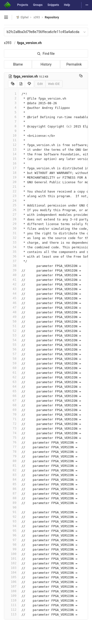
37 (12, 261)
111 (12, 605)
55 (12, 345)
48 (12, 312)
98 (12, 545)
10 (12, 135)
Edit (40, 84)
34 (12, 247)
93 (12, 521)
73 (12, 428)
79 (12, 456)
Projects (23, 5)
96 (12, 535)
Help (67, 5)
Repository (52, 17)
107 (12, 586)
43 (12, 289)
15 (12, 159)
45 (12, 298)
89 (12, 503)
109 (12, 596)
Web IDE (54, 84)
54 (12, 340)
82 (12, 470)
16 (12, 163)
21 (12, 187)
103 (12, 568)
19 (12, 177)
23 (12, 196)
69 (12, 410)
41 (12, 280)
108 (12, 591)
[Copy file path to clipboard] (81, 76)
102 (12, 563)
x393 (8, 43)
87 (12, 493)
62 (12, 377)
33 (12, 242)
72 (12, 424)
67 (12, 400)
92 (12, 517)
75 (12, 438)
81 (12, 466)
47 (12, 307)
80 (12, 461)
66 (12, 396)
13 (12, 149)
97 (12, 540)
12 (12, 145)
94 (12, 526)
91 (12, 512)
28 (12, 219)
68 (12, 405)
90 (12, 507)
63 (12, 382)
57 (12, 354)
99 (12, 549)
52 (12, 331)
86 (12, 489)
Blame (18, 64)
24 (12, 201)
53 (12, 335)
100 (12, 554)
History (46, 64)
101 (12, 558)
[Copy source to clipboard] (13, 84)
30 (12, 228)
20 (12, 182)
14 (12, 154)
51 (12, 326)
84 (12, 479)
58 (12, 359)
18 (12, 173)
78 (12, 452)
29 (12, 224)
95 (12, 531)
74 (12, 433)
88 (12, 498)
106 (12, 582)
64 (12, 386)
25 (12, 205)
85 (12, 484)
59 (12, 363)
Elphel (22, 17)
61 (12, 373)
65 (12, 391)
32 (12, 238)
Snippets (53, 5)
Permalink (74, 64)
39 (12, 270)
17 (12, 168)
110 (12, 600)
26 (12, 210)
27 (12, 214)
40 (12, 275)
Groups (38, 5)
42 (12, 284)
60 (12, 368)
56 (12, 349)
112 (12, 610)
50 (12, 321)
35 (12, 252)
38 (12, 266)
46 (12, 303)
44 (12, 293)
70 (12, 414)
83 (12, 475)
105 (12, 577)
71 (12, 419)
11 (12, 140)
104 (12, 572)
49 (12, 317)
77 (12, 447)
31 (12, 233)
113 (12, 614)
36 (12, 256)
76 (12, 442)
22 (12, 191)
